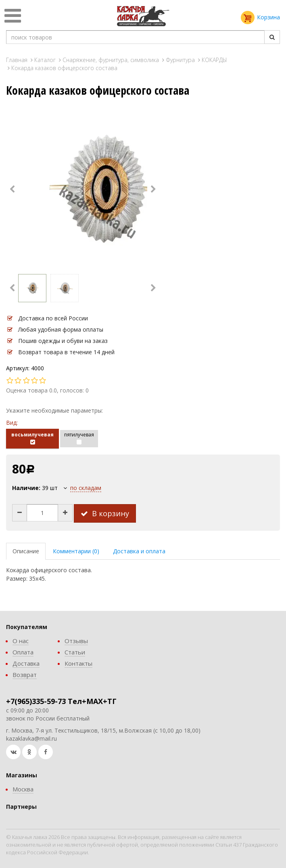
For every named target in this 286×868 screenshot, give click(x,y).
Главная (17, 60)
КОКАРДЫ (214, 60)
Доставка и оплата (139, 551)
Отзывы (76, 641)
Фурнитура (180, 60)
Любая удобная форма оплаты (61, 329)
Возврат (25, 675)
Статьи (75, 652)
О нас (21, 641)
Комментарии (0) (76, 551)
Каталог (45, 60)
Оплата (23, 652)
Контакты (78, 663)
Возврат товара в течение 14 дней (66, 352)
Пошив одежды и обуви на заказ (63, 341)
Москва (23, 789)
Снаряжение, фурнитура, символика (111, 60)
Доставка (26, 663)
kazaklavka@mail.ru (31, 738)
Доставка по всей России (53, 318)
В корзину (105, 513)
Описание (26, 551)
